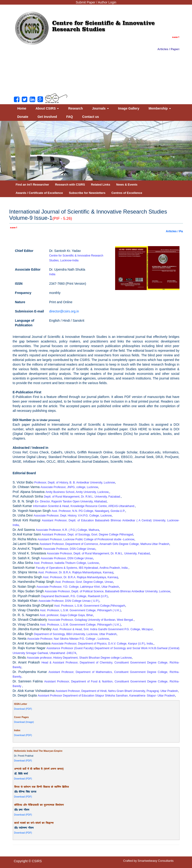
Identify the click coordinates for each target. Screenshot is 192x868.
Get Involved (47, 117)
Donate (23, 117)
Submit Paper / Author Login (96, 2)
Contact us (91, 117)
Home (22, 108)
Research (75, 108)
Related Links (101, 185)
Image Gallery (129, 108)
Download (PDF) (23, 709)
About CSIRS (47, 108)
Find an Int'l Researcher (32, 185)
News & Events (127, 185)
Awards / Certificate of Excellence (39, 193)
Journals (100, 108)
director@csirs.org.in (64, 311)
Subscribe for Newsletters (87, 193)
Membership (160, 108)
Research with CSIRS (70, 185)
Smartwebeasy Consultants (156, 861)
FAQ (70, 117)
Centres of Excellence (127, 193)
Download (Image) (24, 722)
